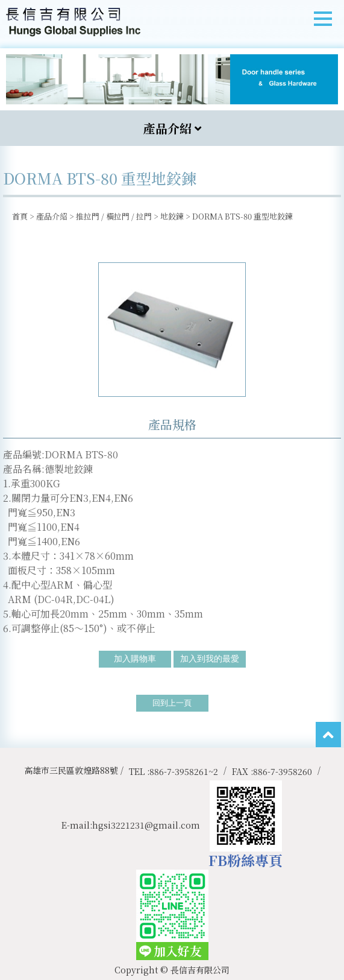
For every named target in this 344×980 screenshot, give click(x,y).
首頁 (20, 216)
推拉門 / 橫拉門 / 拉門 (114, 216)
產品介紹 (52, 216)
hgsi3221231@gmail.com (146, 825)
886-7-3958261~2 (184, 771)
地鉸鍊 (172, 216)
